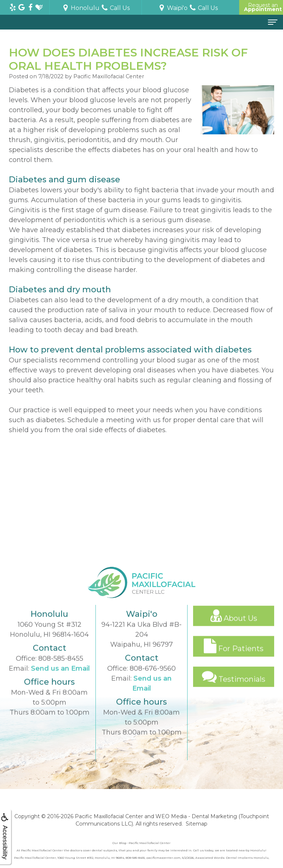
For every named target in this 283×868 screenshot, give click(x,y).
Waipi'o (173, 8)
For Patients (234, 656)
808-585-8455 (61, 668)
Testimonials (234, 686)
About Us (234, 626)
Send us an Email (60, 678)
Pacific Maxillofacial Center (109, 816)
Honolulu (81, 8)
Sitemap (197, 824)
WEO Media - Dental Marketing (196, 816)
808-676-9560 (153, 678)
